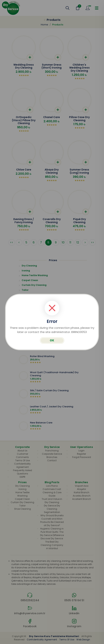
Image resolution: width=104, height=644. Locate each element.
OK (52, 340)
